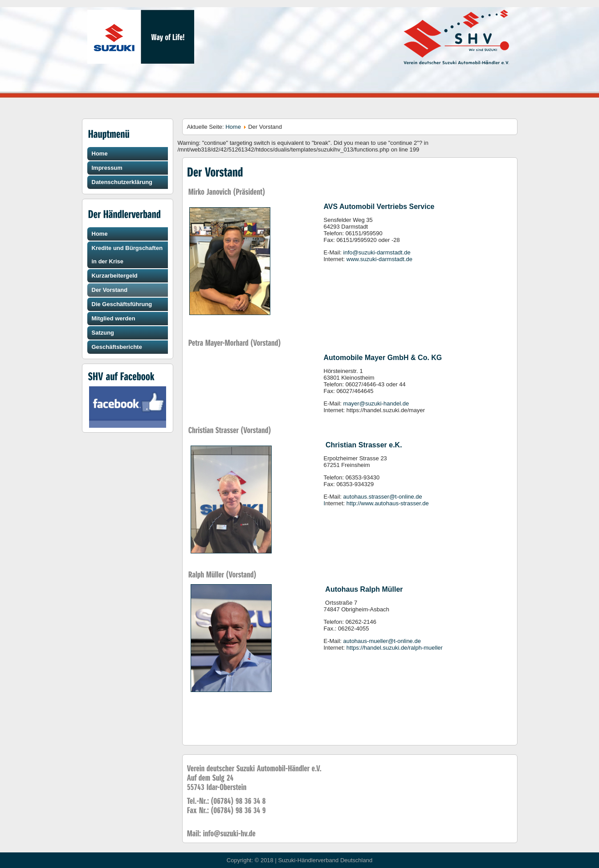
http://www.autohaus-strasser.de (388, 503)
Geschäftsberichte (117, 347)
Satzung (103, 333)
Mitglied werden (114, 318)
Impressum (107, 168)
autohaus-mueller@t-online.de (382, 641)
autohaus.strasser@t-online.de (383, 497)
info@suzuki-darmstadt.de (377, 252)
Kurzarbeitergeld (115, 276)
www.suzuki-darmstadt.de (379, 259)
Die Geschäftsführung (122, 304)
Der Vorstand (110, 290)
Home (100, 154)
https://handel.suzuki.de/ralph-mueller (395, 648)
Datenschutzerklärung (122, 182)
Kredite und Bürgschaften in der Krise (127, 255)
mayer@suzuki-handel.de (376, 403)
